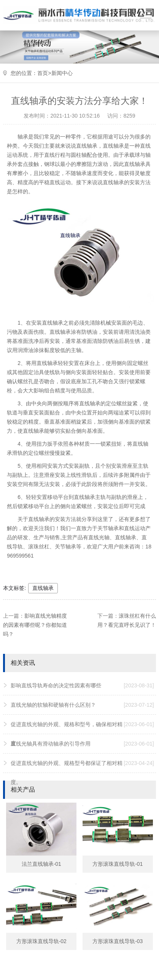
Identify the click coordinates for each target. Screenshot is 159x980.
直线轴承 (43, 588)
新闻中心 (62, 73)
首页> (44, 73)
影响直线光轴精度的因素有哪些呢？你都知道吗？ (35, 625)
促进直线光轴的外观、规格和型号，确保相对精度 (82, 731)
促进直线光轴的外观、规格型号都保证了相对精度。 (82, 769)
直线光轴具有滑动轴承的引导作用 (82, 744)
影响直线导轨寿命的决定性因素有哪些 (82, 685)
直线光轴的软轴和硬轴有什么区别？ (82, 705)
